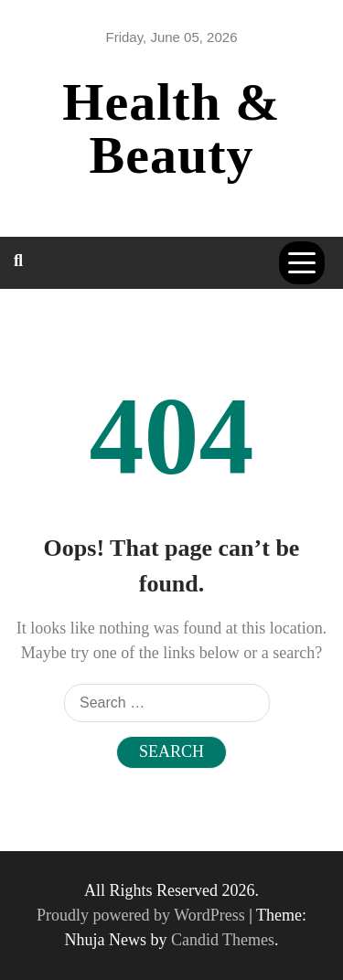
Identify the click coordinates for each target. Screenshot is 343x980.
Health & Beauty (171, 128)
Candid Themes (223, 940)
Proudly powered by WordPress (143, 915)
